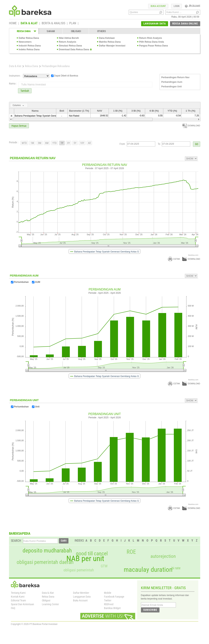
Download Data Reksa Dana (74, 49)
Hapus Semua (19, 126)
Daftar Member (81, 593)
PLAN (73, 24)
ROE (131, 552)
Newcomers (25, 42)
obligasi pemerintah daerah (45, 562)
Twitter (108, 600)
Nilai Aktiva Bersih (69, 38)
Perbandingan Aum (172, 82)
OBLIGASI (76, 31)
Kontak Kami (18, 597)
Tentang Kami (18, 593)
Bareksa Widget (112, 608)
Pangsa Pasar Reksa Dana (154, 46)
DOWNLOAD (191, 126)
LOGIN (176, 6)
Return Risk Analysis (151, 38)
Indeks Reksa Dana (29, 49)
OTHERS (101, 31)
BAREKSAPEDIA (20, 533)
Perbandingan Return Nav (175, 77)
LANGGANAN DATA (155, 24)
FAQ (13, 608)
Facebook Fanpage (114, 597)
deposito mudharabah (47, 551)
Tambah (25, 91)
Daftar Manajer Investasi (112, 46)
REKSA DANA (24, 31)
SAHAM (51, 31)
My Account (192, 6)
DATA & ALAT (29, 24)
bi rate (176, 568)
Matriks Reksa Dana (110, 42)
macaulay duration (148, 570)
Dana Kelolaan (107, 38)
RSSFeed (109, 604)
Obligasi (46, 600)
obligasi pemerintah (79, 570)
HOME (13, 24)
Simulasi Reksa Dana (70, 46)
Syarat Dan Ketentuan (22, 604)
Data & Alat (15, 66)
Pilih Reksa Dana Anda (152, 42)
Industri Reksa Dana (30, 46)
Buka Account (80, 600)
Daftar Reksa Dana (29, 38)
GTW (104, 566)
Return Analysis (68, 42)
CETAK (174, 259)
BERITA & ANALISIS (53, 24)
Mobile (108, 593)
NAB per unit (85, 559)
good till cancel (92, 554)
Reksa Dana (31, 66)
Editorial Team (18, 600)
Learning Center (50, 604)
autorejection (163, 556)
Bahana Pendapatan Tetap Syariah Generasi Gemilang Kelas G (47, 116)
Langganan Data (82, 597)
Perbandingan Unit (172, 87)
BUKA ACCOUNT (158, 6)
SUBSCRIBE (150, 610)
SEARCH (16, 541)
